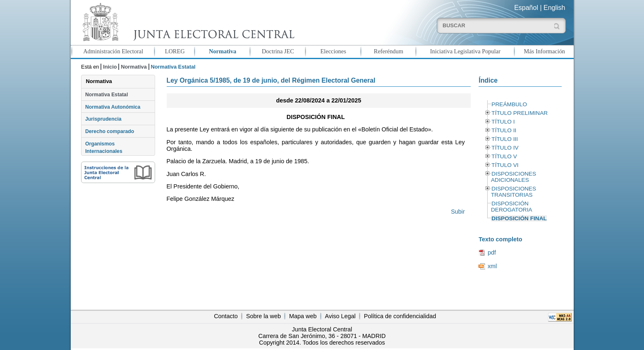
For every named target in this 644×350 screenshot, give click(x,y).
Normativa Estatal (107, 95)
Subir (458, 212)
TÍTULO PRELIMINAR (520, 113)
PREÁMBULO (509, 104)
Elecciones (333, 51)
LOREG (175, 51)
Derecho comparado (110, 131)
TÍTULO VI (505, 165)
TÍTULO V (504, 156)
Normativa (223, 51)
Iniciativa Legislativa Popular (465, 51)
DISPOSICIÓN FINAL (519, 218)
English (554, 8)
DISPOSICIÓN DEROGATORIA (512, 207)
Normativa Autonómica (113, 107)
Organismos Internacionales (104, 148)
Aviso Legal (340, 316)
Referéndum (389, 51)
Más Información (545, 51)
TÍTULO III (505, 139)
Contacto (226, 316)
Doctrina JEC (278, 51)
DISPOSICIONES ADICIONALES (514, 177)
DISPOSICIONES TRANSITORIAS (514, 192)
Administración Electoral (113, 51)
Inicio (110, 67)
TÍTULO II (504, 130)
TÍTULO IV (505, 148)
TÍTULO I (503, 122)
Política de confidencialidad (400, 316)
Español (526, 8)
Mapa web (303, 316)
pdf (492, 252)
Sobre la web (263, 316)
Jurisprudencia (103, 119)
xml (492, 266)
